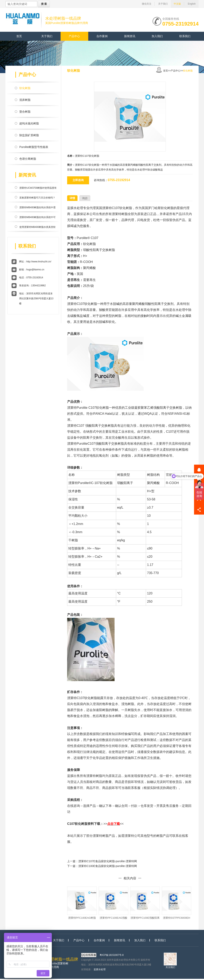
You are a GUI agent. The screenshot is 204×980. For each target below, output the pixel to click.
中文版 (177, 4)
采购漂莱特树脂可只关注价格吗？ (37, 198)
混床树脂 (25, 100)
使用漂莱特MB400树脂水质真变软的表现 (37, 228)
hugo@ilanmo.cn (35, 270)
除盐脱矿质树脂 (29, 135)
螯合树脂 (25, 112)
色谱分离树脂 (28, 159)
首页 (19, 36)
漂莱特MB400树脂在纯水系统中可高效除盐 (37, 218)
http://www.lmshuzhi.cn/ (39, 262)
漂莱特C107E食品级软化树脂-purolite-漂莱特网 (108, 861)
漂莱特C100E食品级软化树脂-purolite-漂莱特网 (108, 866)
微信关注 (147, 4)
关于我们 (163, 4)
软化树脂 (25, 88)
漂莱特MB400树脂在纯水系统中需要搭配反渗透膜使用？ (37, 208)
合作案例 (102, 36)
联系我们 (185, 36)
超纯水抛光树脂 (29, 123)
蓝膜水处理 (100, 971)
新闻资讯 (130, 36)
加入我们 (157, 36)
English (192, 4)
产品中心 (74, 36)
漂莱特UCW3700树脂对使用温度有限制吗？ (38, 189)
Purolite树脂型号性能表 (34, 147)
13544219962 (38, 286)
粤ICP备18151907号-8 (112, 956)
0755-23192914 (180, 23)
